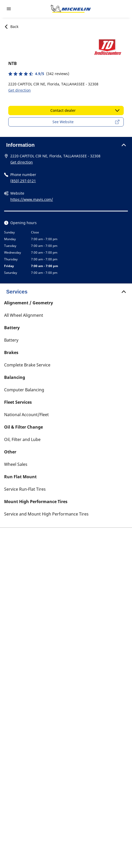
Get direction (20, 90)
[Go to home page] (71, 9)
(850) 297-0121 (23, 181)
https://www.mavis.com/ (32, 199)
